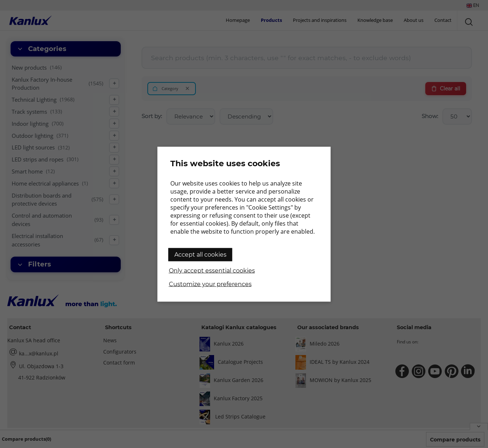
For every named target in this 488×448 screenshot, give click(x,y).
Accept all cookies (200, 254)
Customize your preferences (210, 284)
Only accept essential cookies (212, 270)
